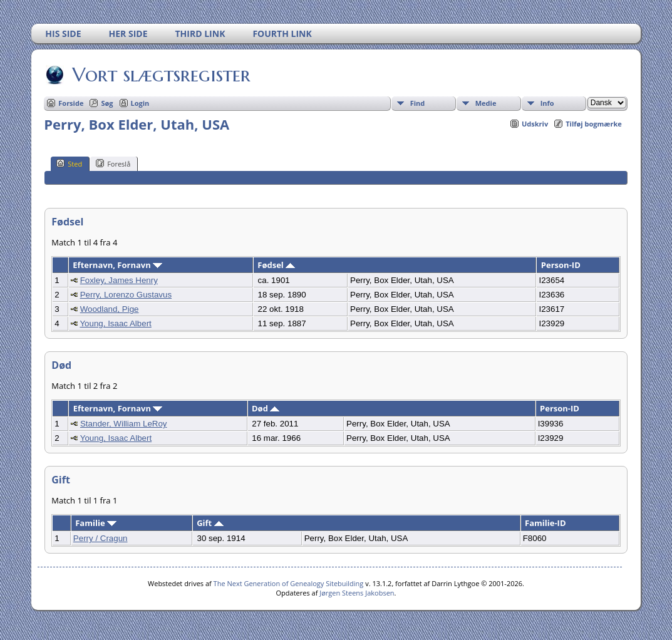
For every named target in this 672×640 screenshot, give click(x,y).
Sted (69, 163)
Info (547, 103)
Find (418, 103)
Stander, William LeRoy (124, 424)
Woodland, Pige (110, 309)
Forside (71, 103)
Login (140, 103)
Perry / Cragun (101, 538)
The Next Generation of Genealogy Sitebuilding (289, 583)
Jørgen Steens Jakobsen (357, 593)
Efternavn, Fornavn (117, 265)
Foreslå (113, 163)
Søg (107, 103)
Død (266, 408)
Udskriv (535, 124)
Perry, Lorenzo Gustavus (126, 295)
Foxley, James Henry (119, 280)
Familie (96, 523)
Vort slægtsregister (160, 75)
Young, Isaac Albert (115, 323)
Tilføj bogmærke (594, 124)
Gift (210, 523)
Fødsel (276, 265)
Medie (486, 103)
